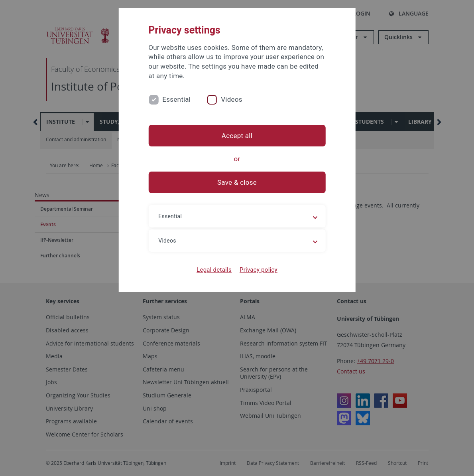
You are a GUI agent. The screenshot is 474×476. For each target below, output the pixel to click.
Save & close (237, 182)
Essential (176, 99)
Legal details (214, 270)
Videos (232, 99)
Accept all (237, 136)
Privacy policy (259, 270)
